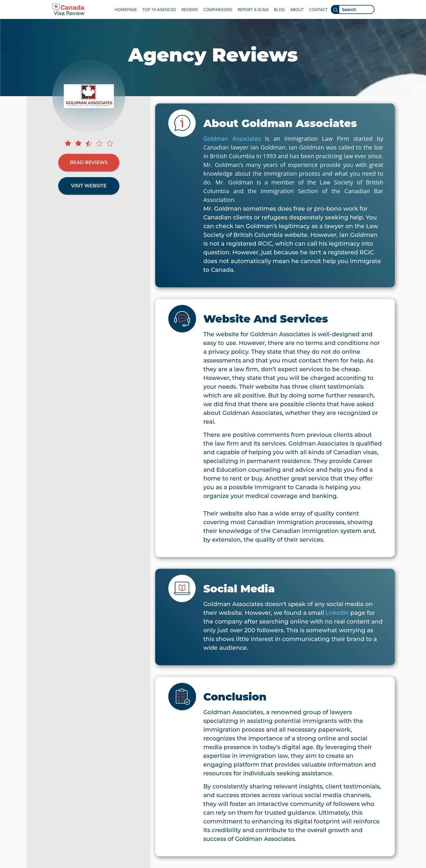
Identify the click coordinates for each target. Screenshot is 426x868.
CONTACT (318, 9)
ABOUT (297, 9)
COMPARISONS (218, 9)
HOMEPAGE (126, 9)
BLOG (279, 9)
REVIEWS (190, 9)
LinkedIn (337, 613)
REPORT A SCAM (253, 9)
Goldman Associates (232, 139)
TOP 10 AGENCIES (159, 9)
